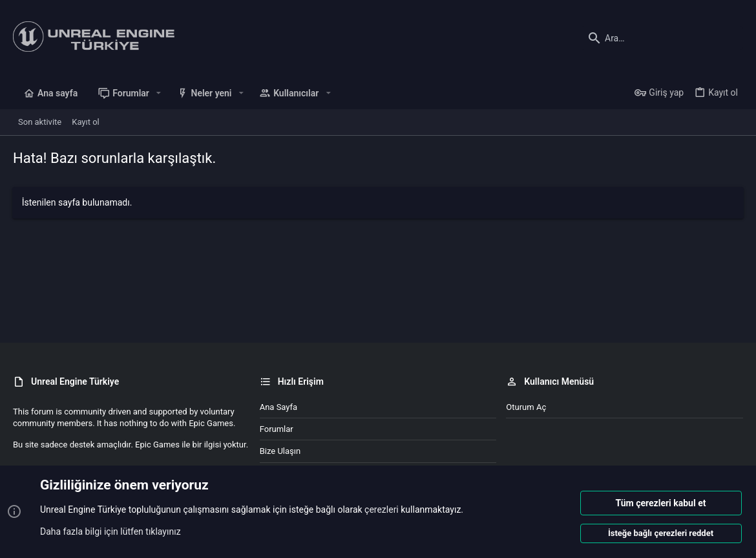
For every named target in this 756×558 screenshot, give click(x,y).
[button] (159, 93)
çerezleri (382, 510)
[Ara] (662, 38)
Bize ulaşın (280, 451)
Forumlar (277, 429)
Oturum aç (526, 407)
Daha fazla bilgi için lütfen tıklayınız (110, 531)
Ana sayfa (278, 407)
